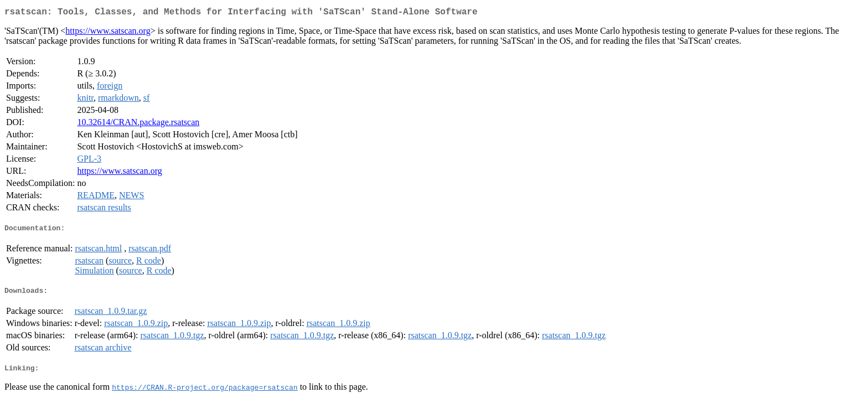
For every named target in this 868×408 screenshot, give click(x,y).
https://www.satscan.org (108, 33)
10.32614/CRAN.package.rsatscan (138, 124)
